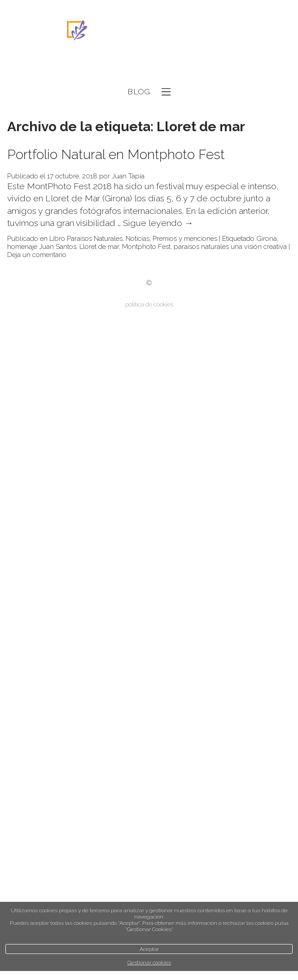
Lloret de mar (99, 247)
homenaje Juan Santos (42, 247)
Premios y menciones (185, 239)
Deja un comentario (37, 255)
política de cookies (149, 304)
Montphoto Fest (146, 247)
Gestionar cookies (149, 962)
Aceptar (149, 949)
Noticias (138, 239)
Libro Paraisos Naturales (86, 239)
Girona (267, 239)
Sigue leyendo (158, 223)
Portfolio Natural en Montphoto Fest (116, 154)
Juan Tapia (128, 176)
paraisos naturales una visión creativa (230, 247)
